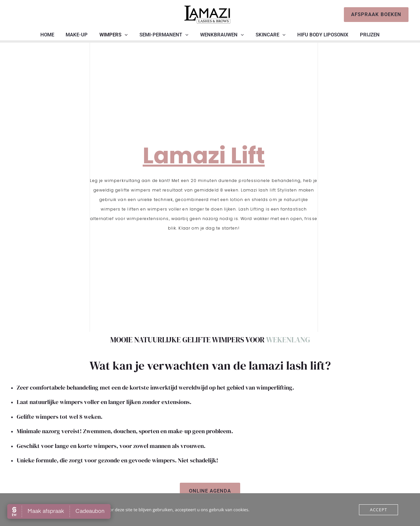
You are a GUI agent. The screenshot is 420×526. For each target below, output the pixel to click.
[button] (376, 15)
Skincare (268, 35)
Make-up (82, 35)
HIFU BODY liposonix (318, 35)
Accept (378, 510)
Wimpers (116, 35)
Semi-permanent (165, 35)
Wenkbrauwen (221, 35)
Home (54, 35)
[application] (127, 35)
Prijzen (363, 35)
